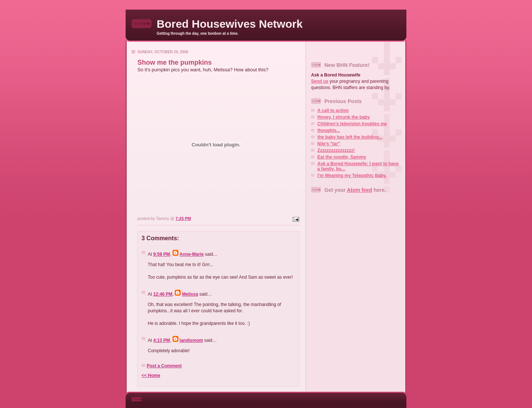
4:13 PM (162, 340)
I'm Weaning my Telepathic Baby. (352, 176)
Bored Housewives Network (230, 24)
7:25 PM (183, 218)
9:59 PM (162, 254)
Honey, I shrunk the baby (344, 117)
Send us (320, 81)
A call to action (333, 110)
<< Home (151, 375)
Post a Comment (164, 366)
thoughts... (329, 130)
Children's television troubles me (352, 124)
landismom (191, 340)
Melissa (190, 294)
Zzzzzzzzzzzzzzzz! (336, 150)
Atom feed (359, 190)
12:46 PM (163, 294)
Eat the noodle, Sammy (342, 157)
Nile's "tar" (329, 144)
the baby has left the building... (350, 137)
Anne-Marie (192, 254)
